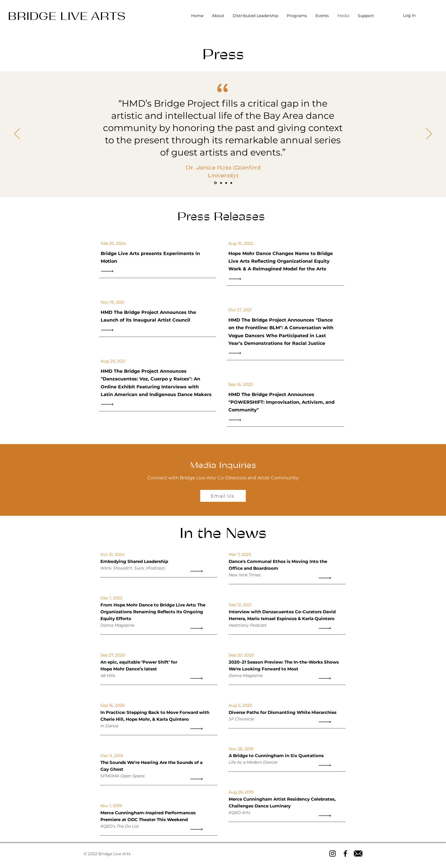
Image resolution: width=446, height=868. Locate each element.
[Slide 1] (215, 183)
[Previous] (17, 134)
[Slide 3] (226, 183)
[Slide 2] (221, 183)
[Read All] (109, 271)
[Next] (429, 134)
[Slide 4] (231, 183)
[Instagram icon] (333, 854)
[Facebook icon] (345, 854)
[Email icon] (358, 854)
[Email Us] (223, 496)
